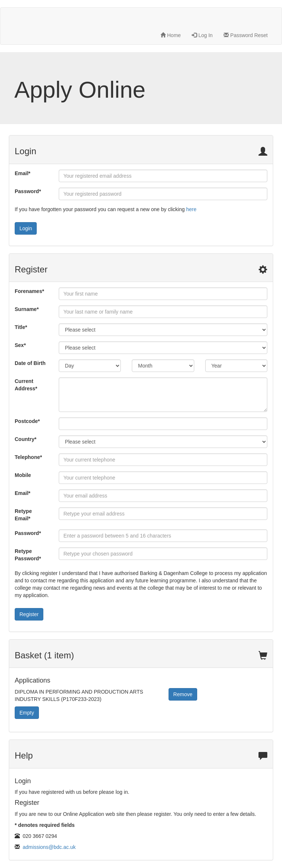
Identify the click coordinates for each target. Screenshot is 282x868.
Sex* (20, 345)
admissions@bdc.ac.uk (49, 847)
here (191, 209)
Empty (27, 713)
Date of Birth (30, 363)
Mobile (23, 475)
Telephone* (28, 457)
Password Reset (246, 35)
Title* (21, 327)
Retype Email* (23, 515)
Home (171, 35)
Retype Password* (28, 555)
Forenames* (29, 291)
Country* (26, 439)
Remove (183, 694)
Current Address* (26, 385)
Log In (202, 35)
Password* (28, 191)
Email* (23, 173)
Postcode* (27, 421)
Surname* (27, 309)
